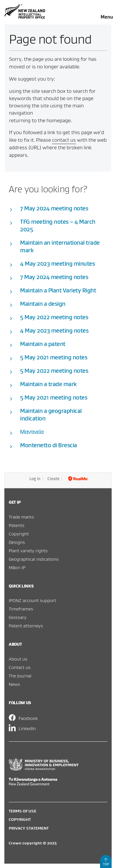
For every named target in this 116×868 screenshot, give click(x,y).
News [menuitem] (14, 684)
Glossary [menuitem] (18, 617)
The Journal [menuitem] (20, 676)
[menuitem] (58, 811)
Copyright (20, 819)
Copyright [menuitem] (19, 534)
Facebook (28, 718)
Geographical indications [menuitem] (34, 559)
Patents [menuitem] (17, 525)
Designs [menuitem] (17, 542)
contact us (64, 140)
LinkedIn (27, 728)
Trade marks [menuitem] (21, 517)
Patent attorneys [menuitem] (26, 626)
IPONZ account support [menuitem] (32, 600)
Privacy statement (29, 828)
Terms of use (23, 811)
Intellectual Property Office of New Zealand (26, 11)
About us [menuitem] (18, 659)
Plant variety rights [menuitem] (28, 551)
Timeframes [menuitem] (21, 609)
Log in (35, 479)
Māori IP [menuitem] (17, 567)
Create (53, 479)
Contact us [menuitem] (20, 667)
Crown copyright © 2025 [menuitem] (33, 843)
